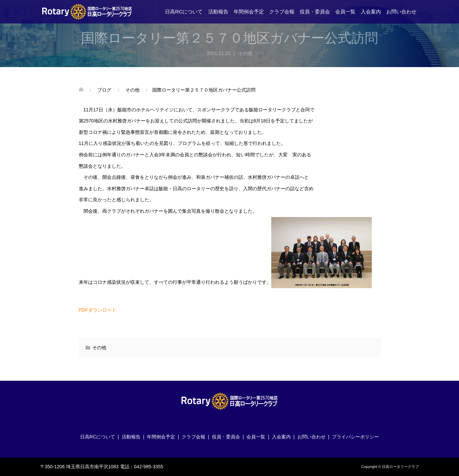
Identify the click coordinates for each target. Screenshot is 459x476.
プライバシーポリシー (355, 437)
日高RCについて (184, 12)
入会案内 (371, 12)
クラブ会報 (282, 12)
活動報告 (218, 12)
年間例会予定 (249, 12)
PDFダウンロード (98, 310)
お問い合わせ (401, 12)
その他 (245, 53)
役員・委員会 (315, 12)
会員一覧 (345, 12)
